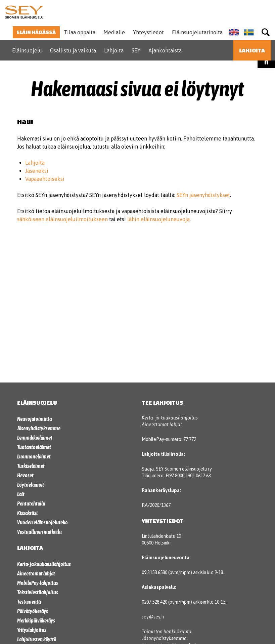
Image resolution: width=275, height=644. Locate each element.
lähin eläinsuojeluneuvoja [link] (158, 219)
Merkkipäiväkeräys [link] (36, 620)
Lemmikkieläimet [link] (35, 438)
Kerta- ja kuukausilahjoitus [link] (44, 564)
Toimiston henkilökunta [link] (167, 632)
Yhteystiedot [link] (148, 32)
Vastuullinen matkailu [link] (39, 532)
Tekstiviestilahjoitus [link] (38, 592)
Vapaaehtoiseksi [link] (45, 179)
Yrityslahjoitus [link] (32, 630)
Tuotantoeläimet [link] (34, 447)
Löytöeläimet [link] (31, 485)
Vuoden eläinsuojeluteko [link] (42, 522)
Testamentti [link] (29, 602)
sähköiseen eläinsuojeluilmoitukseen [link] (62, 219)
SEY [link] (136, 50)
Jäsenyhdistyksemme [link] (39, 428)
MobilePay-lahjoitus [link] (38, 583)
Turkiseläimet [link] (31, 466)
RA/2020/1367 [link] (156, 505)
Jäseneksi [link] (37, 171)
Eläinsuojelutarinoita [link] (197, 32)
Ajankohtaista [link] (165, 50)
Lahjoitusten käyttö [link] (37, 639)
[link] (24, 12)
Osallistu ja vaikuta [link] (73, 50)
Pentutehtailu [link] (31, 504)
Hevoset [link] (25, 475)
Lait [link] (21, 494)
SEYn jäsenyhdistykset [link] (203, 195)
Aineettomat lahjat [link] (36, 573)
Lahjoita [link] (114, 50)
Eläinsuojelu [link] (27, 50)
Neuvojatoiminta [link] (34, 419)
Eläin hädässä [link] (36, 32)
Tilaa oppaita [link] (80, 32)
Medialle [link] (114, 32)
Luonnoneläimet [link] (34, 456)
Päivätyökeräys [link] (33, 611)
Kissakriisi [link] (27, 513)
